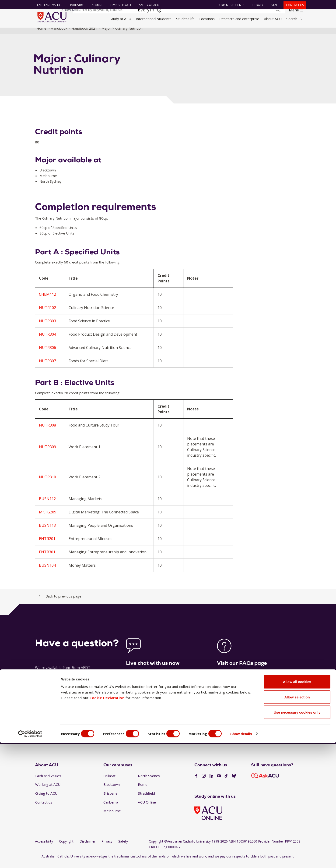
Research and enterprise (239, 19)
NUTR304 (47, 340)
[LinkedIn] (211, 781)
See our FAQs (229, 698)
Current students (230, 5)
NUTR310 (47, 482)
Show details (250, 859)
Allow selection (297, 822)
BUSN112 (47, 504)
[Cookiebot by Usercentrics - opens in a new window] (30, 859)
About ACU (273, 19)
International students (154, 19)
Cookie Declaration (107, 823)
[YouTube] (219, 781)
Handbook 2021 (84, 33)
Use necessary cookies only (297, 837)
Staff (274, 5)
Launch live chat (140, 698)
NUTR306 (47, 353)
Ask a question (140, 731)
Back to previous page (63, 601)
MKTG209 (48, 517)
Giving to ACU (119, 5)
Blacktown (112, 790)
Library (257, 5)
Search (294, 19)
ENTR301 (47, 557)
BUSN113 (47, 530)
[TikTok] (226, 781)
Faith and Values (48, 5)
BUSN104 (47, 570)
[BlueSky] (234, 781)
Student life (185, 19)
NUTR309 (47, 452)
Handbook (59, 33)
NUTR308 (47, 430)
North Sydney (149, 781)
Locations (207, 19)
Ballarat (109, 781)
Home (41, 33)
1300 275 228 (266, 731)
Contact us (294, 5)
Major (106, 33)
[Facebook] (196, 781)
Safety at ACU (148, 5)
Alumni (96, 5)
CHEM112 (47, 300)
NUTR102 (47, 313)
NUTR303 (47, 326)
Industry (76, 5)
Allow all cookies (297, 807)
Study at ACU (120, 19)
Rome (143, 790)
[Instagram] (204, 781)
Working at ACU (48, 790)
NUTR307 (47, 366)
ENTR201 (47, 544)
